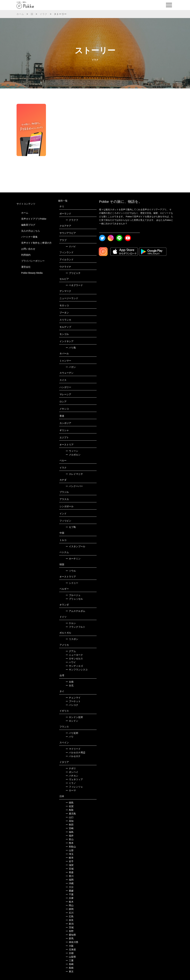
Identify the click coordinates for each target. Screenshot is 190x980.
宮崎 (70, 828)
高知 (70, 821)
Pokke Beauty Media (32, 273)
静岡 (70, 909)
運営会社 (26, 267)
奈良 (70, 920)
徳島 (70, 803)
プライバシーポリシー (33, 261)
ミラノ (71, 783)
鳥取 (70, 810)
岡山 (70, 905)
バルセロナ (73, 756)
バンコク (72, 705)
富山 (70, 839)
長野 (70, 931)
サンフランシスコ (77, 670)
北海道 (71, 949)
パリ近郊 (72, 733)
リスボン (72, 639)
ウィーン (72, 451)
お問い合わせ (28, 249)
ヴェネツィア (74, 779)
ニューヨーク (74, 655)
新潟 (70, 924)
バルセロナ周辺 (75, 753)
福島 (70, 832)
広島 (70, 916)
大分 (70, 887)
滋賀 (70, 865)
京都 (70, 953)
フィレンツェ (74, 787)
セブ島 (71, 527)
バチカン (72, 776)
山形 (70, 850)
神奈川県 (72, 942)
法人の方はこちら (31, 231)
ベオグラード (74, 285)
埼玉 (70, 854)
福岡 (70, 880)
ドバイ (71, 247)
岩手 (70, 861)
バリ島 (71, 348)
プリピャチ (73, 273)
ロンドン (72, 721)
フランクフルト (75, 627)
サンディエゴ (74, 666)
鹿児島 (71, 814)
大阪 (70, 946)
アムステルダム (75, 611)
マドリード (73, 749)
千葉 (70, 894)
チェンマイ (73, 698)
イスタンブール (75, 546)
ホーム (20, 14)
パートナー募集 (29, 237)
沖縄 (70, 883)
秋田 (70, 825)
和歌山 (71, 847)
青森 (70, 872)
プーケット (73, 701)
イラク (44, 14)
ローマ (71, 790)
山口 (70, 817)
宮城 (70, 869)
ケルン (71, 623)
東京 (70, 971)
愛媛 (70, 891)
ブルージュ (73, 595)
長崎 (70, 964)
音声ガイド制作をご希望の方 (36, 243)
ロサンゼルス (74, 659)
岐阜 (70, 858)
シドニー (72, 583)
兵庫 (70, 898)
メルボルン (73, 455)
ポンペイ (72, 772)
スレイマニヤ (74, 474)
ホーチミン (73, 559)
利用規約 (26, 255)
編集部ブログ (28, 225)
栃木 (70, 902)
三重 (70, 960)
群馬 (70, 938)
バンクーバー (74, 486)
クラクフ (72, 220)
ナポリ (71, 768)
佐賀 (70, 806)
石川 (70, 913)
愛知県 (71, 935)
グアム (71, 651)
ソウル (71, 571)
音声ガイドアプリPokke (34, 219)
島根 (70, 968)
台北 (70, 685)
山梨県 (71, 957)
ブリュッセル (74, 599)
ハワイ (71, 662)
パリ (70, 737)
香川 (70, 876)
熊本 (70, 843)
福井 (70, 836)
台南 (70, 682)
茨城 (70, 927)
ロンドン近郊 (74, 717)
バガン (71, 367)
